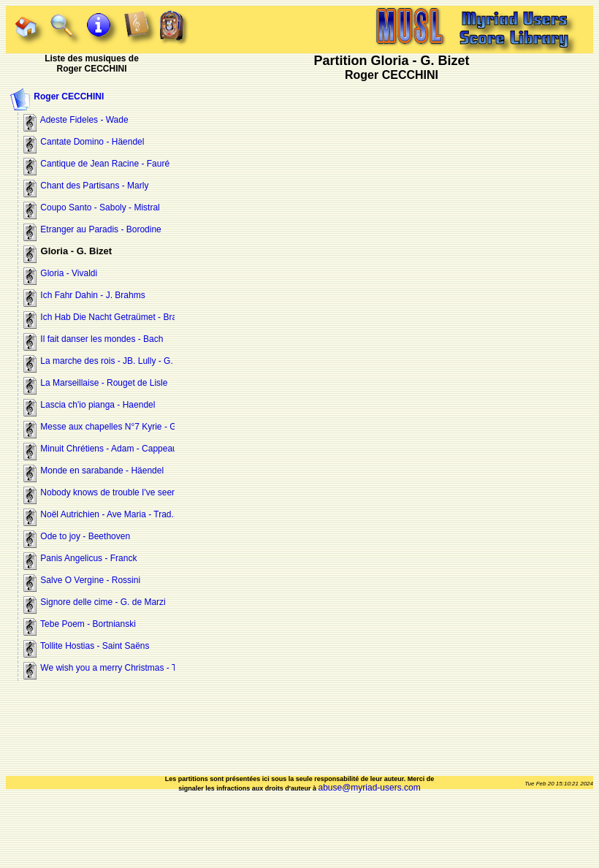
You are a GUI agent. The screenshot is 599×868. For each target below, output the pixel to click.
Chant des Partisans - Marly (86, 186)
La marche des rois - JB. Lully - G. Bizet (109, 361)
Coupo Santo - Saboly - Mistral (92, 208)
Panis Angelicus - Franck (80, 558)
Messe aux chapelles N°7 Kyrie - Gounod (112, 427)
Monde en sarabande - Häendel (94, 471)
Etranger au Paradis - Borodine (92, 229)
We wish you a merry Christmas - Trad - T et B (122, 668)
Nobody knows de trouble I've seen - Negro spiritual (132, 492)
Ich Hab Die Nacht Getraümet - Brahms (108, 317)
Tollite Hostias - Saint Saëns (87, 646)
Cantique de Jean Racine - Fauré (96, 164)
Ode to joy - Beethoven (77, 536)
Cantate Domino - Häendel (84, 142)
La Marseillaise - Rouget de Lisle (95, 383)
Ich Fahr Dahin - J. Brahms (84, 295)
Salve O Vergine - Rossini (82, 580)
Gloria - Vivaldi (60, 273)
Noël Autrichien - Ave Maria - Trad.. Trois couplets (128, 514)
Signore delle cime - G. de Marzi (95, 602)
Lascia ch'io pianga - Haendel (89, 405)
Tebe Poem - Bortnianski (80, 624)
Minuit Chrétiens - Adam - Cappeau (100, 449)
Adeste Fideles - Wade (76, 120)
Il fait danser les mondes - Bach (93, 339)
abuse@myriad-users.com (369, 788)
